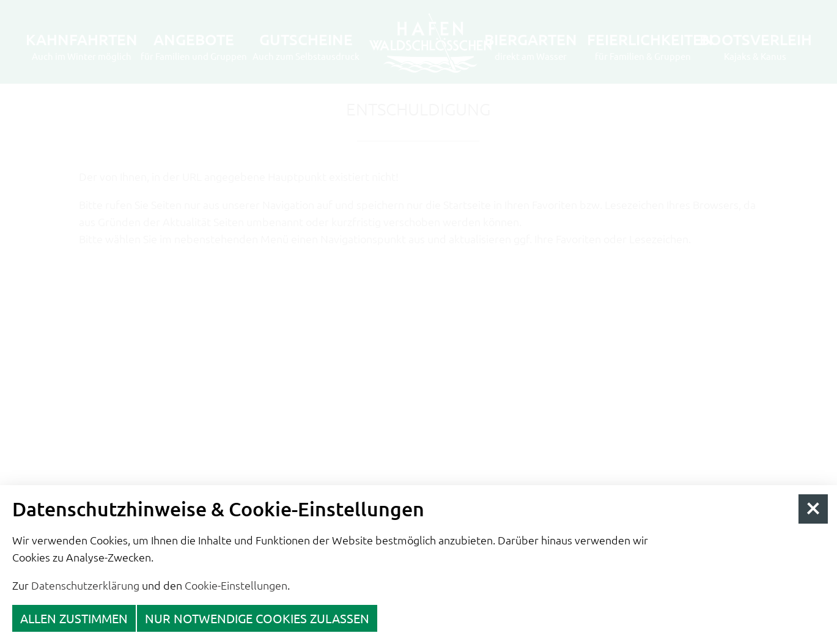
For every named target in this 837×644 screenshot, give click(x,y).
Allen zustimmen (74, 618)
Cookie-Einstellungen (236, 585)
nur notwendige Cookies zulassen (257, 618)
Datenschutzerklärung (85, 585)
